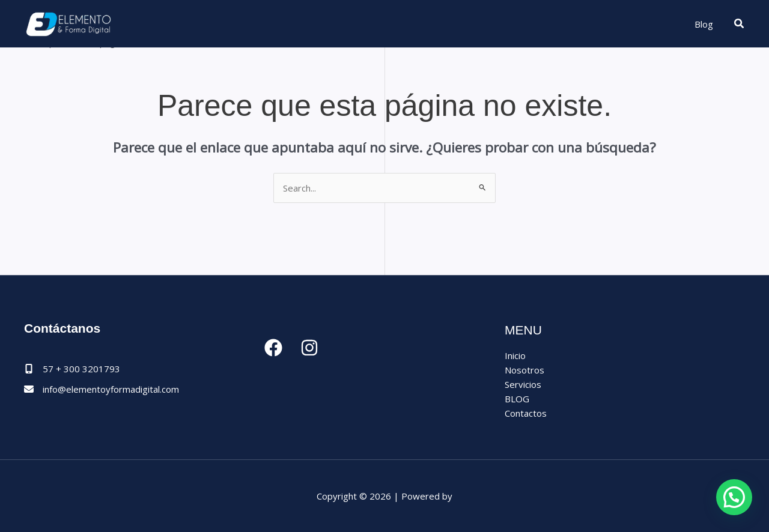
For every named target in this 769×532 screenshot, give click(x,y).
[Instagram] (309, 348)
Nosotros (524, 370)
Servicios (523, 384)
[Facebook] (273, 348)
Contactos (526, 413)
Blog (704, 24)
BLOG (517, 399)
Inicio (515, 355)
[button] (740, 24)
